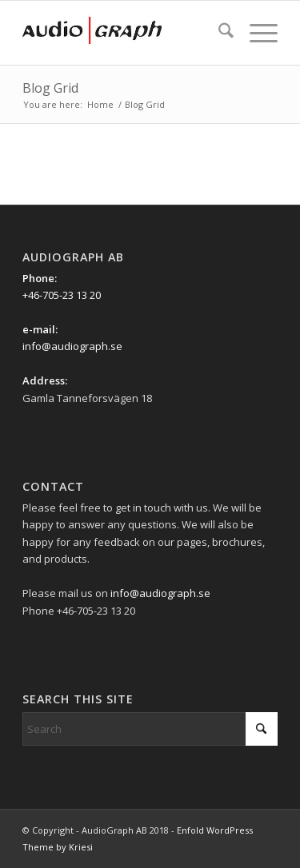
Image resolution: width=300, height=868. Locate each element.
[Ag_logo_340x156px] (124, 33)
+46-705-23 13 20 (62, 295)
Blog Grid (50, 88)
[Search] (218, 33)
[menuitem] (218, 33)
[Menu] (256, 33)
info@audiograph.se (72, 346)
